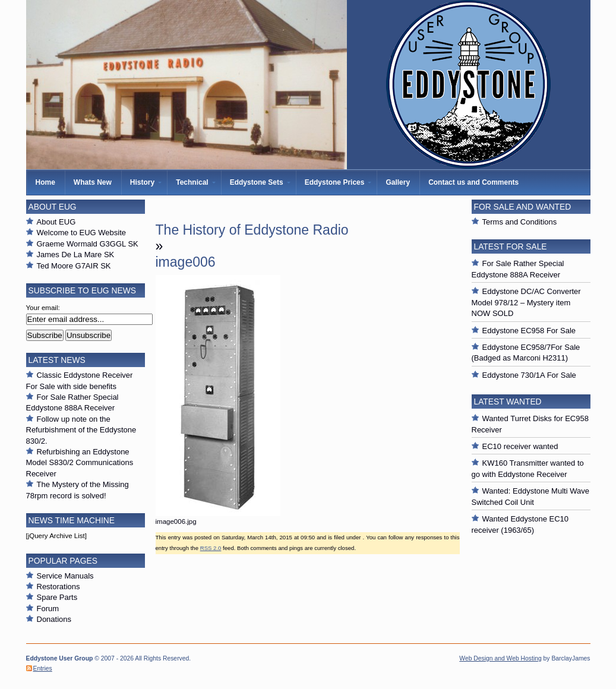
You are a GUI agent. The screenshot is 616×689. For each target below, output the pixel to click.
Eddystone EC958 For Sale (529, 331)
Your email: (43, 308)
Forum (48, 609)
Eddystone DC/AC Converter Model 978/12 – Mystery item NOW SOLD (526, 302)
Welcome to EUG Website (82, 233)
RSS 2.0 (211, 548)
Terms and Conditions (520, 222)
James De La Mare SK (76, 255)
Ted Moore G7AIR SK (74, 266)
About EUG (56, 222)
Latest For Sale (511, 246)
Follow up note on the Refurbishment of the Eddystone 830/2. (81, 430)
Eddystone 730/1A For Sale (529, 375)
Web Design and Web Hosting (500, 658)
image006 (186, 262)
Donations (54, 619)
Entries (43, 669)
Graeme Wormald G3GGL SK (88, 244)
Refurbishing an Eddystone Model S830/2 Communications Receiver (80, 463)
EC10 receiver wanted (520, 446)
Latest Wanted (508, 402)
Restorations (59, 587)
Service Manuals (65, 576)
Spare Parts (57, 597)
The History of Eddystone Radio (252, 230)
